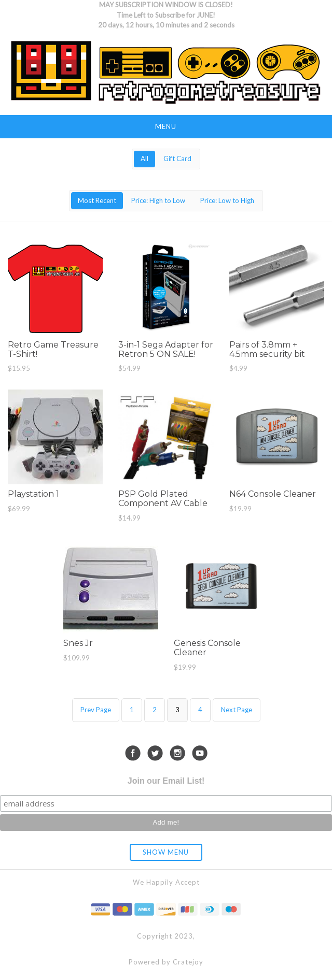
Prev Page (96, 710)
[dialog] (313, 959)
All (144, 158)
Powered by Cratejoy (166, 962)
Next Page (237, 710)
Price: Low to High (227, 200)
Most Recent (97, 200)
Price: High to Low (158, 200)
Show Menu (166, 852)
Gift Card (177, 158)
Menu (166, 126)
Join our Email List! (166, 781)
